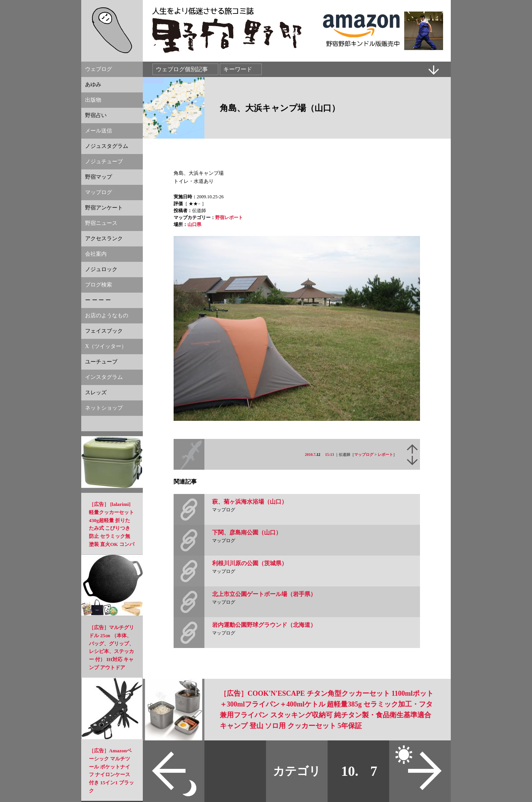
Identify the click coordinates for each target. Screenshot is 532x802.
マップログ (364, 455)
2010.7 (310, 455)
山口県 (194, 224)
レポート (385, 455)
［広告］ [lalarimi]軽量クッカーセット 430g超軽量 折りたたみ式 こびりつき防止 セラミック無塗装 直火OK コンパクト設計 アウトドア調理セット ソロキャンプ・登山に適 (112, 536)
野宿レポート (229, 218)
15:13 (330, 455)
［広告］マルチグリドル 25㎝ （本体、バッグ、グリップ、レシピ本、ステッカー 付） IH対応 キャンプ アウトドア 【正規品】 (111, 651)
